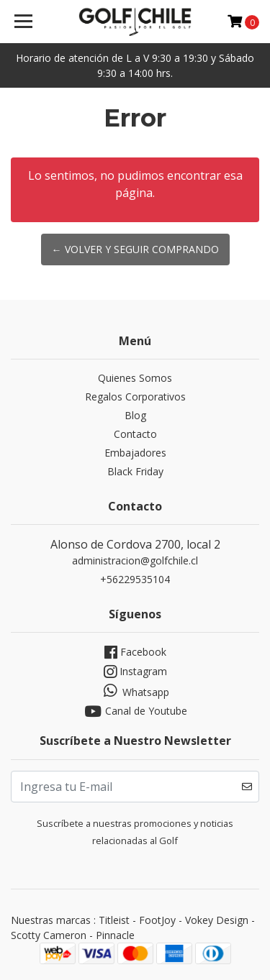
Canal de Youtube (135, 711)
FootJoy (157, 920)
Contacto (135, 434)
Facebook (135, 652)
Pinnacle (115, 935)
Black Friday (135, 471)
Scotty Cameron (49, 935)
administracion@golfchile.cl (135, 560)
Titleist (114, 920)
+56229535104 (135, 579)
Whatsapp (135, 691)
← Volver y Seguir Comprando (135, 249)
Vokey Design (217, 920)
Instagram (135, 672)
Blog (135, 415)
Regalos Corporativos (135, 397)
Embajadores (135, 453)
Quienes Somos (135, 378)
